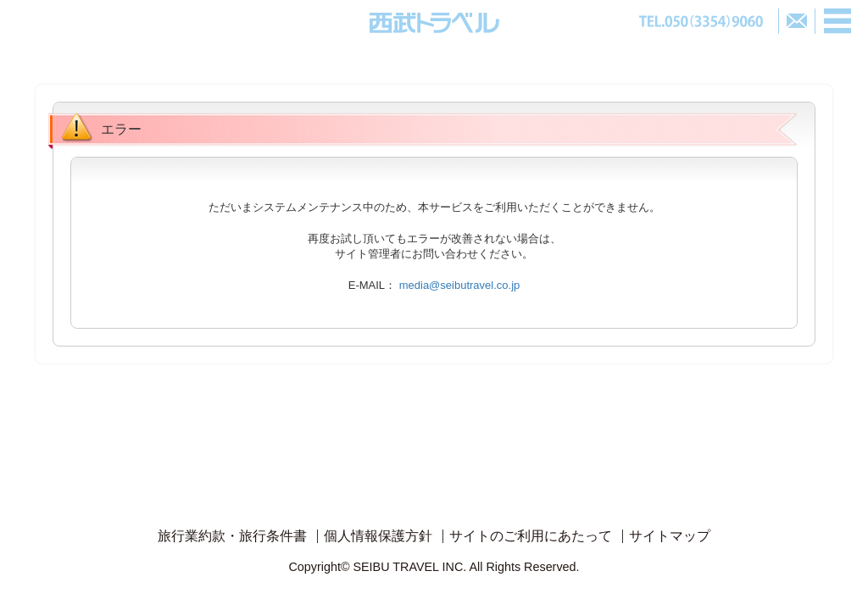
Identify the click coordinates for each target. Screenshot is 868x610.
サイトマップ (670, 536)
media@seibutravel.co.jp (460, 285)
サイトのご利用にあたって (531, 536)
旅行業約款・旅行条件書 (232, 536)
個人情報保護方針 (378, 536)
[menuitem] (232, 536)
